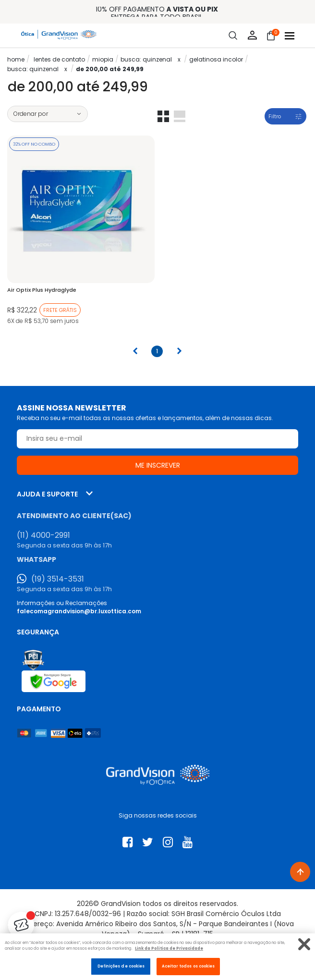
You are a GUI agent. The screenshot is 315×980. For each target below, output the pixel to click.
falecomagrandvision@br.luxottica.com (79, 611)
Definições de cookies (121, 966)
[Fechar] (304, 944)
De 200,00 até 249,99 (110, 69)
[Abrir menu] (290, 36)
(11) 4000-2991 (43, 535)
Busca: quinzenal (146, 59)
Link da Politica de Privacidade (169, 948)
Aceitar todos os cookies (188, 966)
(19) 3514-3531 (58, 579)
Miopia (103, 59)
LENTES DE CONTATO (59, 59)
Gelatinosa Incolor (216, 59)
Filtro (275, 116)
